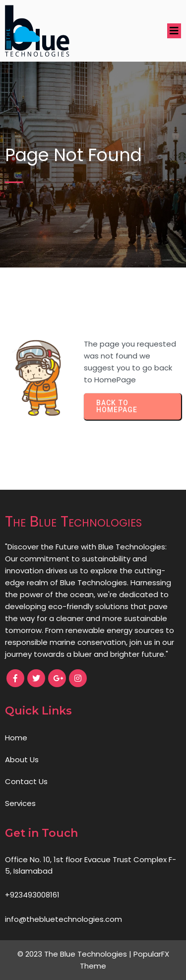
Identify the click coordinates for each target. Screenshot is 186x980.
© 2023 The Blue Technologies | (75, 954)
